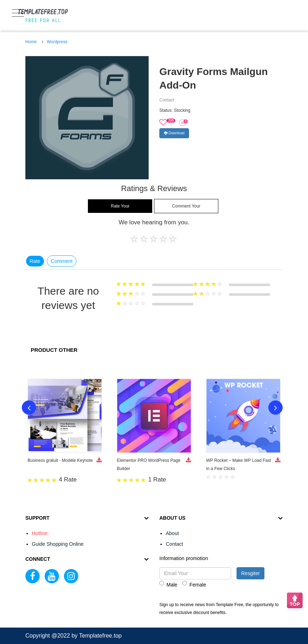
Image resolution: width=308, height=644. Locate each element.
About (172, 533)
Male (168, 584)
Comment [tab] (62, 261)
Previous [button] (29, 408)
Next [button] (275, 408)
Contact (174, 544)
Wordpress (57, 42)
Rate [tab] (35, 261)
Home (31, 42)
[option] (87, 118)
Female (194, 584)
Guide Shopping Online (58, 544)
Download (174, 133)
